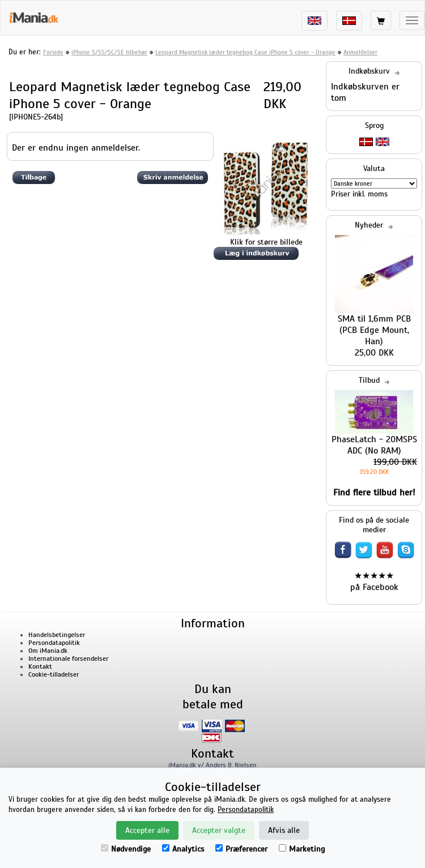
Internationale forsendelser (68, 659)
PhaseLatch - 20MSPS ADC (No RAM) (374, 445)
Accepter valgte (219, 830)
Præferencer (241, 849)
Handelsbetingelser (57, 635)
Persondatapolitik (54, 643)
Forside (53, 52)
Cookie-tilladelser (54, 674)
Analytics (183, 849)
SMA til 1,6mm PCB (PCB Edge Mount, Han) (374, 330)
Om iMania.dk (48, 651)
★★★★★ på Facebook (374, 581)
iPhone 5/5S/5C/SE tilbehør (109, 52)
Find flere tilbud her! (374, 493)
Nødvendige (126, 849)
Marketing (302, 849)
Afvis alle (284, 830)
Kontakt (40, 666)
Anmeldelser (360, 52)
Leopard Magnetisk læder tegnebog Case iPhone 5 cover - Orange (245, 52)
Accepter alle (147, 830)
